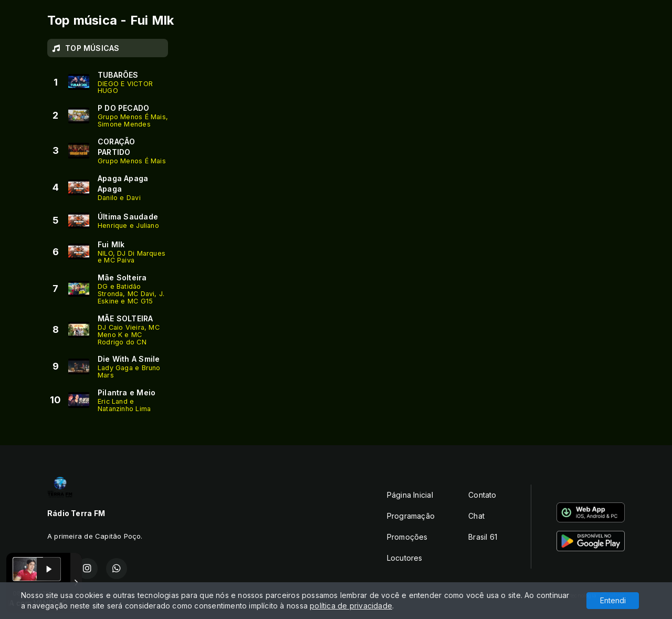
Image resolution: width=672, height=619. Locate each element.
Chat (476, 516)
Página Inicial (410, 495)
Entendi (613, 600)
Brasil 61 (483, 537)
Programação (411, 516)
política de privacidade (351, 606)
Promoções (407, 537)
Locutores (405, 558)
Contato (482, 495)
